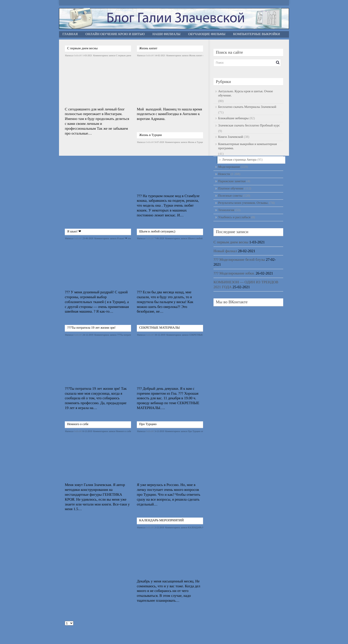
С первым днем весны (82, 48)
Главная (70, 34)
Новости (224, 174)
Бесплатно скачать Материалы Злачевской (247, 107)
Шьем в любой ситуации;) (157, 232)
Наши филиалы (166, 34)
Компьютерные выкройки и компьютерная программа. (248, 146)
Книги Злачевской (231, 137)
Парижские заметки (232, 181)
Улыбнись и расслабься (234, 217)
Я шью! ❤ (74, 232)
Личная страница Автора (239, 160)
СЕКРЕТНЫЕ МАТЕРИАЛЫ (159, 328)
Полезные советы (230, 196)
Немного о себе (78, 424)
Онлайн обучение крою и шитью (115, 34)
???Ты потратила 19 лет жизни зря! (91, 328)
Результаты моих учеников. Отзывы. (243, 203)
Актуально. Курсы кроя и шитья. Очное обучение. (246, 94)
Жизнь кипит (148, 48)
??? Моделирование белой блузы (239, 260)
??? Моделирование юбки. (234, 273)
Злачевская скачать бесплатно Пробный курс (249, 126)
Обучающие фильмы (207, 34)
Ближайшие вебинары (233, 118)
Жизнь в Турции (150, 135)
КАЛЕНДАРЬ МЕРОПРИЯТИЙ (161, 520)
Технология (226, 210)
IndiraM (78, 56)
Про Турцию (148, 424)
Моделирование (229, 167)
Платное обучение (231, 189)
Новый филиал (225, 251)
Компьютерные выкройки (257, 34)
